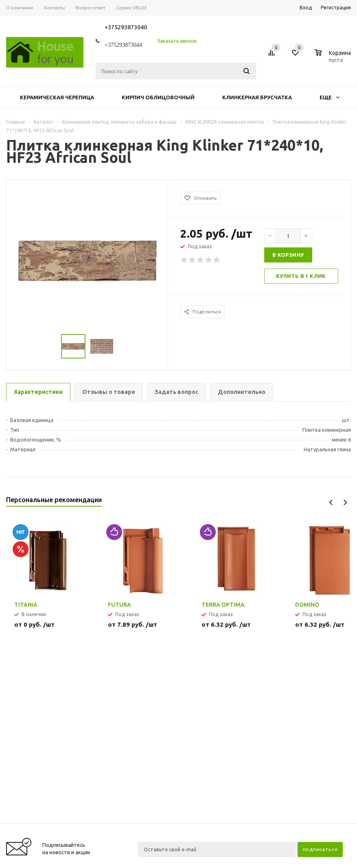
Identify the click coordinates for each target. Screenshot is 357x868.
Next (345, 502)
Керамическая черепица (57, 97)
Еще (330, 97)
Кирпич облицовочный (158, 97)
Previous (331, 502)
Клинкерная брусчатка (257, 97)
